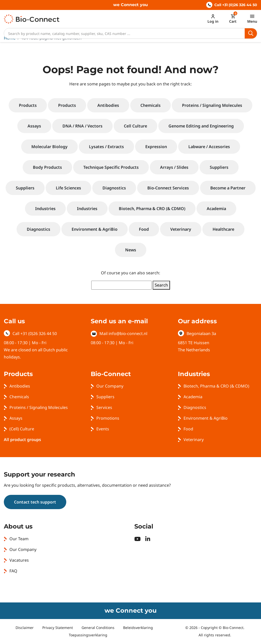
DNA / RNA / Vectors (82, 126)
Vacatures (19, 560)
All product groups (22, 440)
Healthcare (223, 229)
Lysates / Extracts (106, 147)
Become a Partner (228, 188)
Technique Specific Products (111, 167)
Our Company (110, 386)
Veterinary (181, 229)
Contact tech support (35, 502)
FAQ (13, 571)
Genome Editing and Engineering (201, 126)
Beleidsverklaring (138, 628)
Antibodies (108, 105)
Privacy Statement (58, 628)
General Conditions (98, 628)
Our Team (19, 539)
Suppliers (219, 167)
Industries (45, 209)
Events (103, 429)
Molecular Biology (49, 147)
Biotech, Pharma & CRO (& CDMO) (152, 209)
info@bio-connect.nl (128, 333)
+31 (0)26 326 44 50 (39, 333)
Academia (216, 209)
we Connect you (130, 5)
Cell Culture (135, 126)
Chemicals (151, 105)
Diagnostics (114, 188)
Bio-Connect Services (168, 188)
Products (28, 105)
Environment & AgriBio (95, 229)
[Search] (124, 33)
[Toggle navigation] (252, 19)
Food (144, 229)
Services (104, 407)
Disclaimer (25, 628)
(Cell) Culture (22, 429)
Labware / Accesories (209, 147)
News (131, 250)
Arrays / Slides (174, 167)
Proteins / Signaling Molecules (212, 105)
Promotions (108, 418)
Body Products (47, 167)
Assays (34, 126)
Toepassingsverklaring (88, 635)
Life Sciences (68, 188)
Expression (156, 147)
